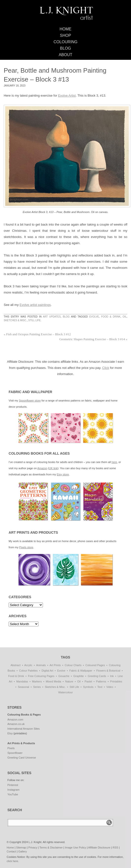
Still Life (34, 320)
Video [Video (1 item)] (110, 687)
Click (106, 368)
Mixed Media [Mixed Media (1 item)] (54, 681)
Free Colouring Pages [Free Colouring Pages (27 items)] (41, 676)
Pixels (11, 748)
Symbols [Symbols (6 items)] (88, 687)
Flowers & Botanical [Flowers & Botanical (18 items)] (108, 671)
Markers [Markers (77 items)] (37, 681)
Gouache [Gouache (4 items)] (64, 676)
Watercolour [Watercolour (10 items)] (65, 692)
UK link (53, 468)
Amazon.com (15, 720)
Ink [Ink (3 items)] (112, 676)
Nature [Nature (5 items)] (69, 681)
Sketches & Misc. (15, 320)
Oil (125, 317)
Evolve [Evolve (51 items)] (61, 671)
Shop (65, 35)
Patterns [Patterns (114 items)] (101, 681)
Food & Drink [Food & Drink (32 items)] (16, 676)
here (114, 462)
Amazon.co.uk (16, 724)
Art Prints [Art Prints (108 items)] (55, 665)
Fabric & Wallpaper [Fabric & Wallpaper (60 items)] (81, 671)
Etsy (10, 733)
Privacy (33, 847)
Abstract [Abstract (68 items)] (16, 665)
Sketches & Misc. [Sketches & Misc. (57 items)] (55, 687)
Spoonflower (15, 753)
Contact (11, 851)
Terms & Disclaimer (51, 847)
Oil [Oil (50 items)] (79, 681)
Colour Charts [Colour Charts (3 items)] (73, 665)
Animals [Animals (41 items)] (41, 665)
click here (12, 861)
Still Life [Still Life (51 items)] (74, 687)
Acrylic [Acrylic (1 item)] (28, 665)
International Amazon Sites (24, 729)
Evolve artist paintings (35, 305)
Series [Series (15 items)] (37, 687)
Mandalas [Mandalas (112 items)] (22, 681)
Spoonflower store (30, 401)
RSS (115, 847)
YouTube (13, 794)
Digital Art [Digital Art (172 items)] (47, 671)
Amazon (42, 468)
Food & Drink (111, 317)
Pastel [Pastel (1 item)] (88, 681)
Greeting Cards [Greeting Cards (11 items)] (97, 676)
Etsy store (63, 474)
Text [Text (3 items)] (100, 687)
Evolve (94, 317)
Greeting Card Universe (22, 758)
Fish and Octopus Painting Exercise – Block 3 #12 (37, 334)
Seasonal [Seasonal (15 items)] (23, 687)
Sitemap (21, 847)
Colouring (65, 42)
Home (66, 29)
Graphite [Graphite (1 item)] (78, 676)
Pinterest (13, 785)
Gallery (23, 851)
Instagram (13, 790)
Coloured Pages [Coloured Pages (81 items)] (95, 665)
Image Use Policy (75, 847)
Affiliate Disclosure (99, 847)
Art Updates (52, 317)
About (65, 55)
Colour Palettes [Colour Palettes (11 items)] (28, 671)
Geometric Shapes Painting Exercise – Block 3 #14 (93, 339)
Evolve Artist (67, 95)
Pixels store (26, 547)
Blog (65, 48)
